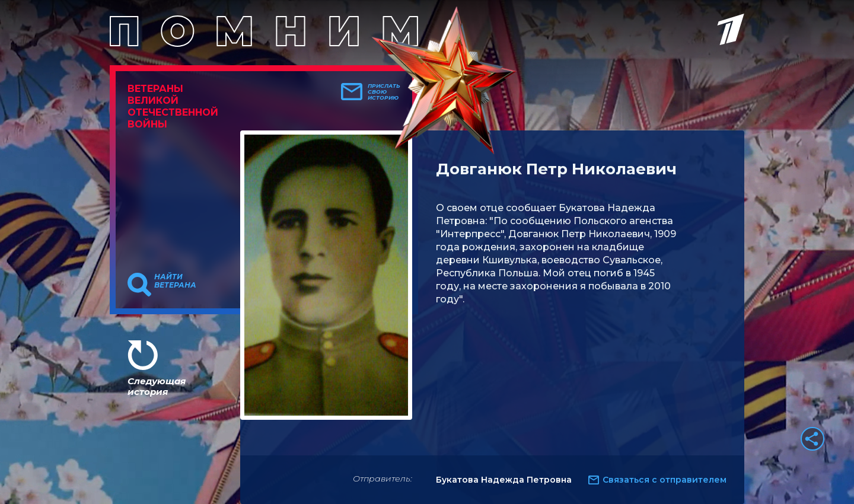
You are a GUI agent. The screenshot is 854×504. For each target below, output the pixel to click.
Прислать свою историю (384, 92)
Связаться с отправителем (665, 480)
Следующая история (157, 386)
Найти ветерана (175, 281)
